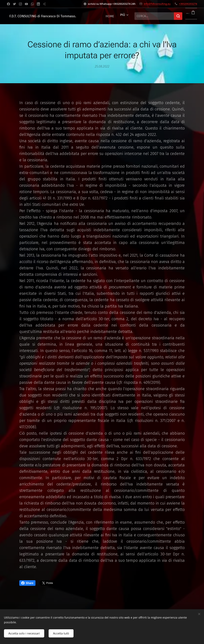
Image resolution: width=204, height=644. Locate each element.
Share (27, 583)
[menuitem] (110, 16)
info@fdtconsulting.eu (157, 4)
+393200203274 (188, 4)
